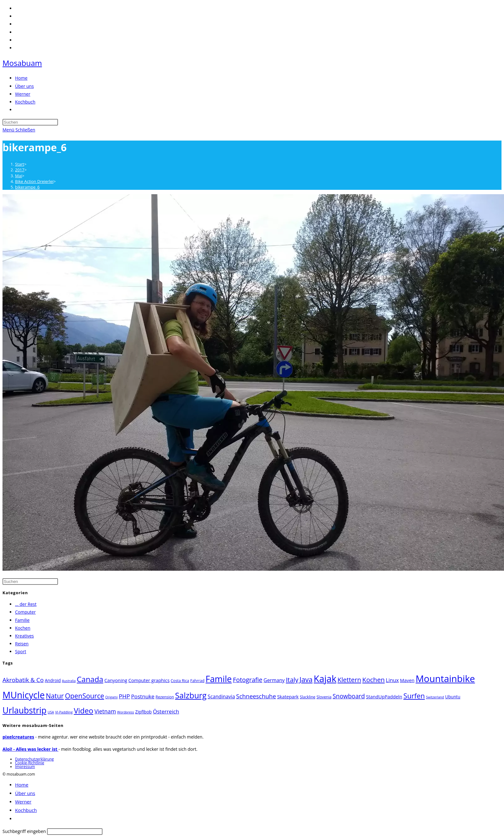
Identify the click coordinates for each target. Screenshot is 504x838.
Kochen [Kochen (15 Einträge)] (373, 680)
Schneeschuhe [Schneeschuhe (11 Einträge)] (256, 696)
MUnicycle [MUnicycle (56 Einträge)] (24, 695)
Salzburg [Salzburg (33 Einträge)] (191, 695)
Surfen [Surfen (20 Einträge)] (414, 696)
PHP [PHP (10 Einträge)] (124, 696)
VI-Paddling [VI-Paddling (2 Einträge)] (64, 712)
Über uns (25, 793)
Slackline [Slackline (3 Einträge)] (307, 697)
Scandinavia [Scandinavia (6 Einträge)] (221, 697)
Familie (22, 620)
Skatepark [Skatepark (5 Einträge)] (288, 697)
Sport (21, 651)
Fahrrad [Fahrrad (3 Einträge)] (197, 681)
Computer (25, 612)
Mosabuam (22, 63)
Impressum (25, 767)
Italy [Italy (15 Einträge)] (292, 680)
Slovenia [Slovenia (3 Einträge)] (324, 697)
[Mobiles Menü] (19, 130)
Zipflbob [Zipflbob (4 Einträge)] (143, 712)
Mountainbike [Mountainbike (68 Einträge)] (445, 679)
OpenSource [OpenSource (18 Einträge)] (84, 696)
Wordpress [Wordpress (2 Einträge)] (126, 712)
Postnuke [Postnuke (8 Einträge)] (143, 696)
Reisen (22, 644)
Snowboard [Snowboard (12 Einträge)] (349, 696)
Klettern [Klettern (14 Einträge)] (349, 680)
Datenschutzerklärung (34, 759)
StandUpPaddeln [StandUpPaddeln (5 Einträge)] (384, 697)
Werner (23, 802)
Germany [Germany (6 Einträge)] (274, 680)
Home (22, 785)
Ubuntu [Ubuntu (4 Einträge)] (453, 697)
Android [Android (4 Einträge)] (53, 680)
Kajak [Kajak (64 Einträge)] (325, 678)
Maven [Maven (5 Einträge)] (407, 680)
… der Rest (26, 604)
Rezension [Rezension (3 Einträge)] (165, 697)
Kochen (23, 628)
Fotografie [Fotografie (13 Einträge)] (248, 680)
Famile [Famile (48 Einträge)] (219, 679)
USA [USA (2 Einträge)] (51, 712)
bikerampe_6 (27, 187)
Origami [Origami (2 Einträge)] (112, 697)
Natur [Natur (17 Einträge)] (55, 696)
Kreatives (24, 636)
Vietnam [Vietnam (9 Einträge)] (105, 711)
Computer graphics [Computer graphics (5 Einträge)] (149, 680)
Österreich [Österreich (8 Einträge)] (166, 711)
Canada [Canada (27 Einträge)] (90, 679)
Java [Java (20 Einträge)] (306, 679)
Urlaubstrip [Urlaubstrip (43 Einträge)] (24, 710)
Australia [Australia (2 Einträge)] (69, 681)
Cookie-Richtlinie (30, 763)
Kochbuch (26, 810)
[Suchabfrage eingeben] (30, 122)
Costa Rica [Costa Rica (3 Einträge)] (180, 681)
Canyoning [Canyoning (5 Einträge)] (116, 680)
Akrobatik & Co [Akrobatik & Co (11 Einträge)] (23, 680)
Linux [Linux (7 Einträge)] (392, 680)
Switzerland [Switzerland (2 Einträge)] (435, 697)
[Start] (20, 164)
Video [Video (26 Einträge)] (83, 711)
